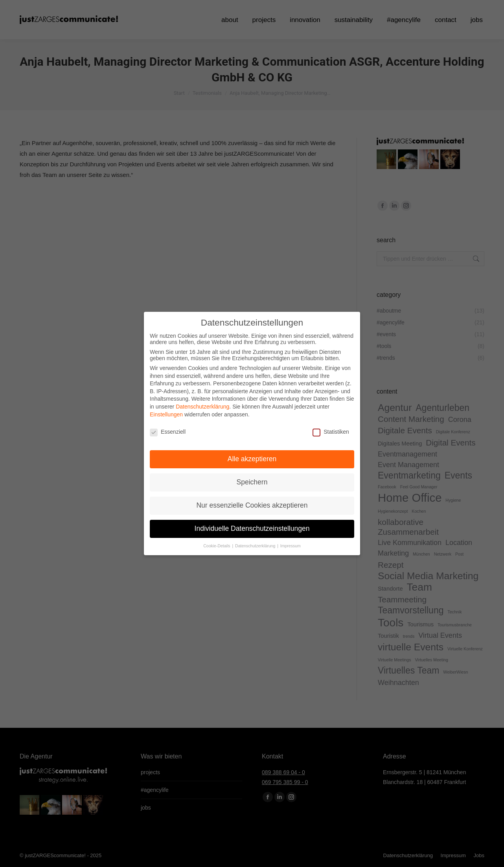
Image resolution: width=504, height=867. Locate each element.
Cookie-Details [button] (217, 543)
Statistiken (331, 429)
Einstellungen (166, 412)
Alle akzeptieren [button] (252, 457)
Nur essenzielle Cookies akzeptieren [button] (252, 503)
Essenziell (168, 429)
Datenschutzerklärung (202, 404)
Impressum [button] (291, 543)
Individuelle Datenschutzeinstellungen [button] (252, 526)
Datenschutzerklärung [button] (256, 543)
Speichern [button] (252, 480)
